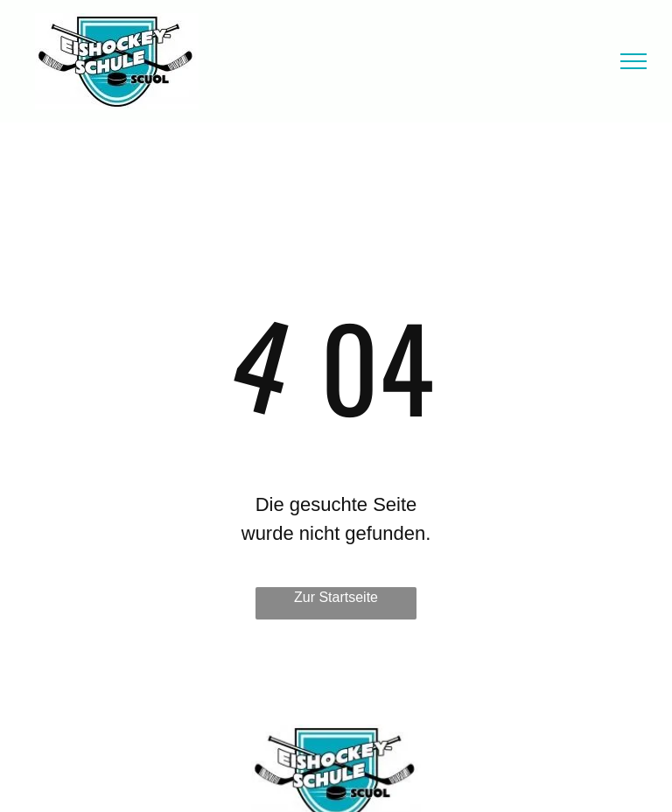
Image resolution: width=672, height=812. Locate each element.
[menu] (633, 61)
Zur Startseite (336, 597)
